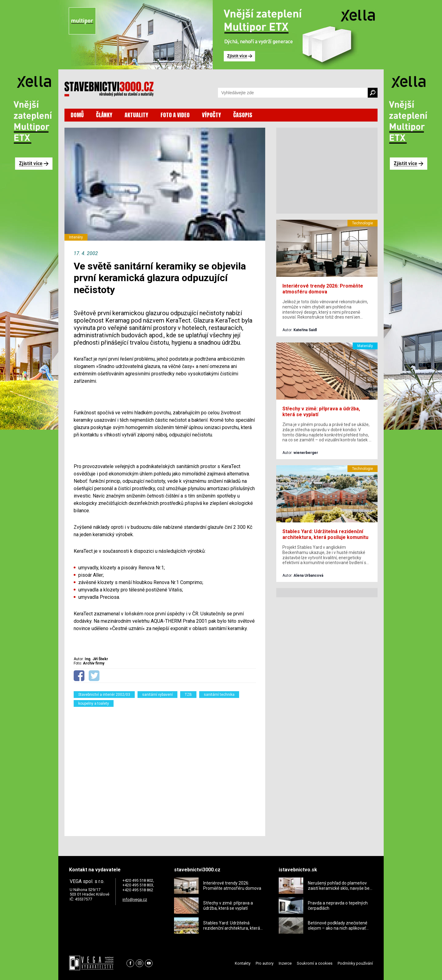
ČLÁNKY (104, 115)
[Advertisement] (165, 768)
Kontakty (243, 963)
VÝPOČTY (211, 115)
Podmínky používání (355, 963)
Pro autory (265, 963)
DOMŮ (77, 115)
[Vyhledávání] (293, 93)
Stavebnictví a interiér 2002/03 (104, 695)
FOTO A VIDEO (175, 115)
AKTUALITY (136, 115)
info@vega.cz (135, 899)
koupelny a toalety (94, 703)
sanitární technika (219, 695)
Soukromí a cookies (315, 963)
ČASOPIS (243, 115)
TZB (188, 695)
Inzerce (285, 963)
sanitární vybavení (157, 695)
